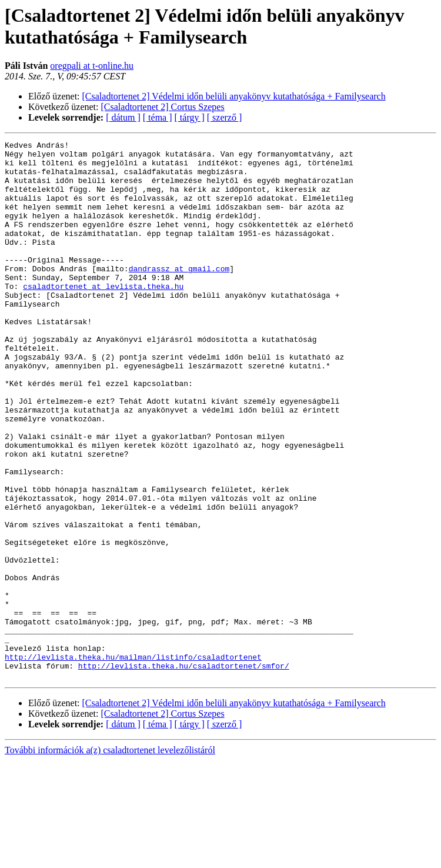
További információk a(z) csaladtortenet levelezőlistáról (110, 858)
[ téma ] (158, 117)
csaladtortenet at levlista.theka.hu (103, 316)
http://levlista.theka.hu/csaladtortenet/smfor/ (184, 771)
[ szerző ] (225, 117)
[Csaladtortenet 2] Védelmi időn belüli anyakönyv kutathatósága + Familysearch (234, 96)
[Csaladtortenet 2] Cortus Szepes (163, 107)
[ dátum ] (123, 117)
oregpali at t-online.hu (92, 66)
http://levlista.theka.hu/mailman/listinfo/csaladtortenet (133, 761)
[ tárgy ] (190, 117)
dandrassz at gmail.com (179, 295)
